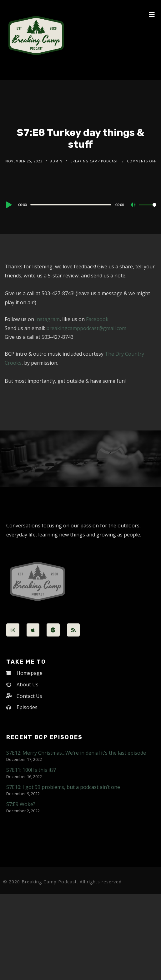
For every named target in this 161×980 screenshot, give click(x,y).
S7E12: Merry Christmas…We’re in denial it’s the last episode (76, 753)
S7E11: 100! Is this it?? (31, 770)
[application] (80, 204)
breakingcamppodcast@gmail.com (86, 328)
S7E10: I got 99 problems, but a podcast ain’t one (63, 787)
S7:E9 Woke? (21, 804)
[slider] (71, 205)
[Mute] (134, 205)
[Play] (8, 205)
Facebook (97, 319)
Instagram (48, 319)
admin (56, 161)
